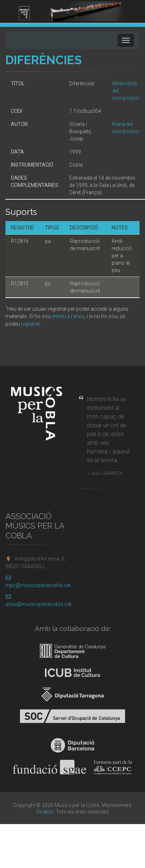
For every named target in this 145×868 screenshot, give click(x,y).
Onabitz (45, 812)
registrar (30, 324)
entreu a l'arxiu (68, 316)
